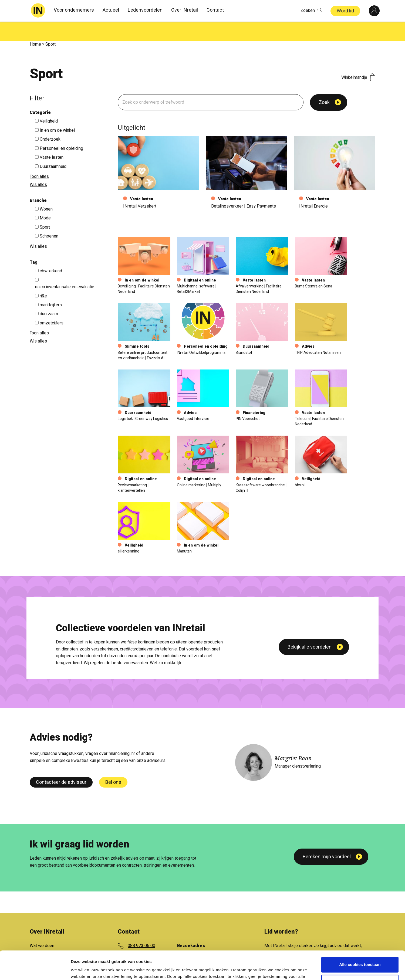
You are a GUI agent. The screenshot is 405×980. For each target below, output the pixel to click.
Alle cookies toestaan (360, 936)
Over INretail (185, 10)
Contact (215, 10)
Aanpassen (360, 954)
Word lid (345, 11)
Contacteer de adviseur (61, 763)
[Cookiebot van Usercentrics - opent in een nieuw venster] (35, 969)
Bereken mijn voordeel (327, 837)
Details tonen (84, 969)
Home (35, 25)
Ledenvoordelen (145, 10)
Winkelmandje (358, 58)
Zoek (324, 83)
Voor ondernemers (74, 10)
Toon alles (39, 157)
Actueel (111, 10)
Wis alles (38, 165)
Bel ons (113, 763)
